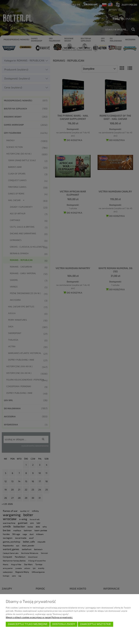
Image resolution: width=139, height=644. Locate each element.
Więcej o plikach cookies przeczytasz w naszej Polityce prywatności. (39, 617)
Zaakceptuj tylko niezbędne (28, 624)
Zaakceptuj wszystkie (96, 624)
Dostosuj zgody (64, 624)
